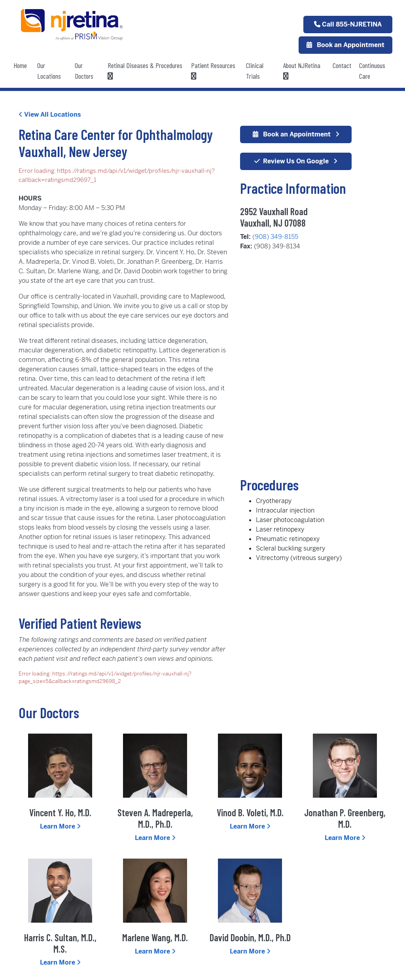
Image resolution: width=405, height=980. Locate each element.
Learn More (60, 826)
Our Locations (49, 71)
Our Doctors (84, 71)
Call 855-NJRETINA (348, 24)
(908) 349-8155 (275, 237)
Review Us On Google (296, 161)
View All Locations (50, 114)
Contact (342, 65)
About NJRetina (302, 70)
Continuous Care (372, 71)
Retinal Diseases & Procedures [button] (145, 70)
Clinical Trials (255, 71)
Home (20, 65)
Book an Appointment (345, 45)
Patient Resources (213, 70)
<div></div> (313, 365)
